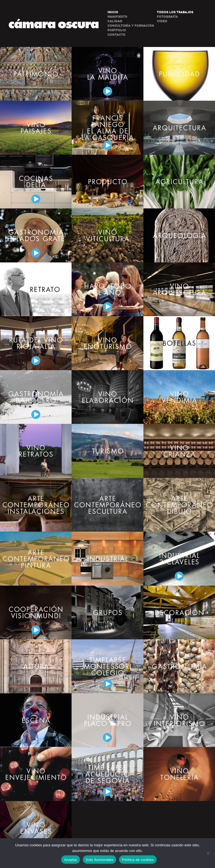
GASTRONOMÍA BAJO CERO (36, 397)
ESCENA (36, 720)
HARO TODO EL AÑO (107, 289)
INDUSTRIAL (107, 558)
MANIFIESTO (117, 17)
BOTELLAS (179, 343)
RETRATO (36, 289)
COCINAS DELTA (36, 182)
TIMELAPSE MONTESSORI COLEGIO (107, 666)
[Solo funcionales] (208, 853)
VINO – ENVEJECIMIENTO (36, 774)
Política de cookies (138, 860)
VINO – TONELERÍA (179, 774)
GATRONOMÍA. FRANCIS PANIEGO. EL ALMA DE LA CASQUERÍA (107, 128)
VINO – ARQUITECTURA (179, 289)
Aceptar (71, 860)
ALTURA (36, 666)
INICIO (113, 12)
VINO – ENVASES (36, 828)
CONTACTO (116, 35)
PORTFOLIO (117, 30)
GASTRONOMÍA (179, 666)
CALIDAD (115, 21)
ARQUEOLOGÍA (179, 235)
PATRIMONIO (36, 74)
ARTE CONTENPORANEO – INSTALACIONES (36, 505)
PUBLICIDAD (179, 74)
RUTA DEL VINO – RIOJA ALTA (36, 343)
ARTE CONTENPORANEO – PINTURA (36, 558)
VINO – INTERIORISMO (179, 720)
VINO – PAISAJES (36, 128)
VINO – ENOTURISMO (107, 343)
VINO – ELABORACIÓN (107, 397)
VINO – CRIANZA (179, 451)
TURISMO (107, 451)
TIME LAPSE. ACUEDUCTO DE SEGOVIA (107, 774)
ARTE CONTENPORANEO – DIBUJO (179, 505)
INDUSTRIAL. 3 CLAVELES (179, 558)
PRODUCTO (107, 182)
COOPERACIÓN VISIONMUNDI (36, 612)
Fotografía (167, 17)
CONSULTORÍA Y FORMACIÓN (131, 26)
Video (162, 21)
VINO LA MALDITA (107, 74)
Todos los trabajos (175, 12)
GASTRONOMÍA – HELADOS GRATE (36, 235)
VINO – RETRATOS (36, 451)
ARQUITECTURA (179, 128)
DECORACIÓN (179, 612)
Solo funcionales (100, 860)
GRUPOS (107, 612)
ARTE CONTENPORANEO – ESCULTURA (107, 505)
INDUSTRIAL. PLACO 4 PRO (107, 720)
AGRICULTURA (179, 182)
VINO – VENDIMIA (179, 397)
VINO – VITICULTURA (107, 235)
